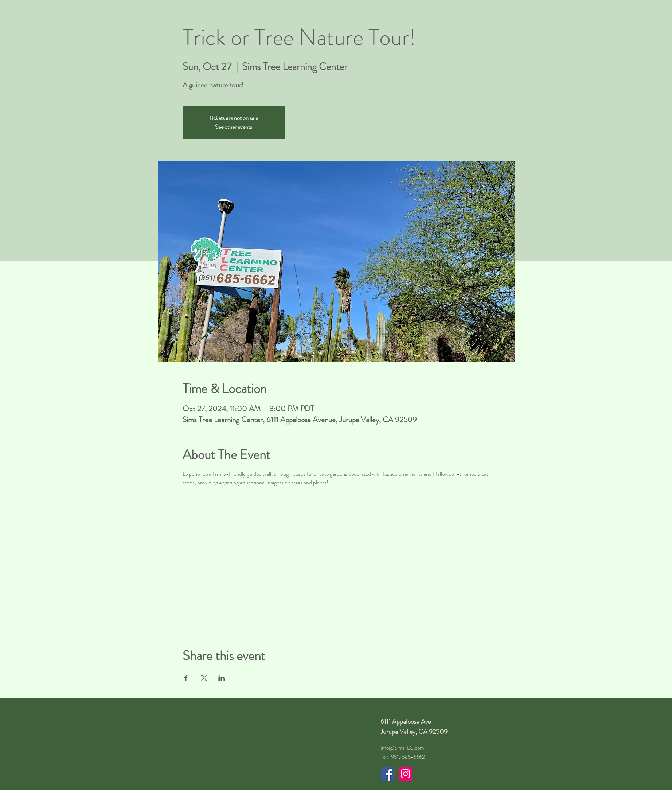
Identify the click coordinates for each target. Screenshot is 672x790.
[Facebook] (388, 774)
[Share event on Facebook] (186, 678)
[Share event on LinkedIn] (222, 678)
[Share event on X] (204, 678)
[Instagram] (405, 774)
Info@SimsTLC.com (402, 748)
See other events (234, 127)
